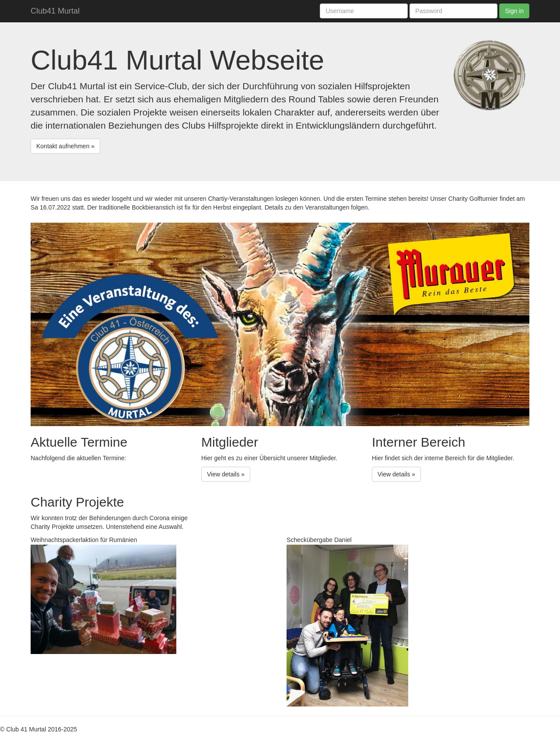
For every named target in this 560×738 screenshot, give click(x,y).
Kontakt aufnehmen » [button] (65, 146)
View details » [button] (226, 474)
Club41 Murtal (55, 11)
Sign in (514, 11)
